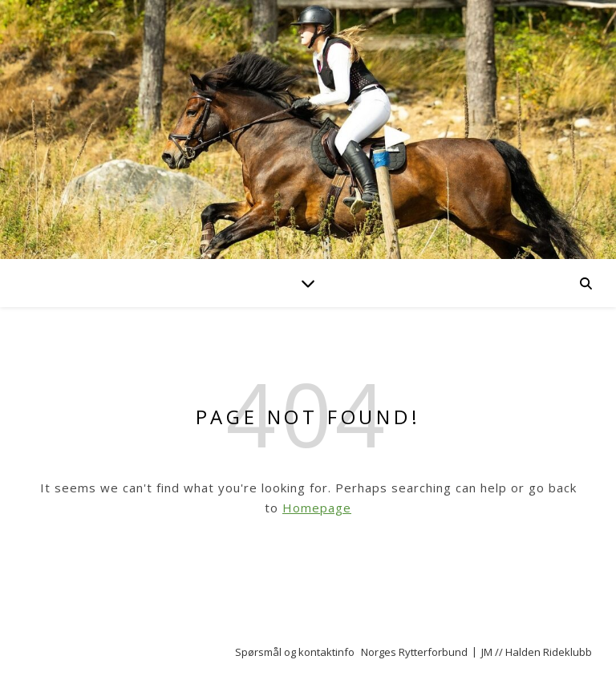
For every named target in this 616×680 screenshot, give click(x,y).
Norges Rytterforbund (414, 652)
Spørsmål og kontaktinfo (295, 652)
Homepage (317, 508)
